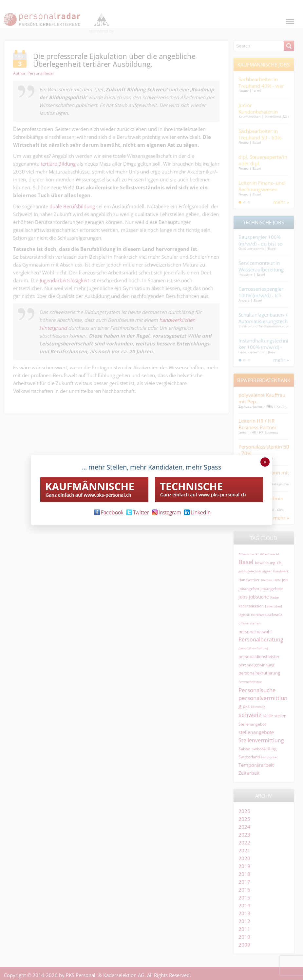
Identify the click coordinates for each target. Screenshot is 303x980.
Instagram (167, 512)
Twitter (138, 512)
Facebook (109, 512)
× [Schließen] (265, 462)
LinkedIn (197, 512)
